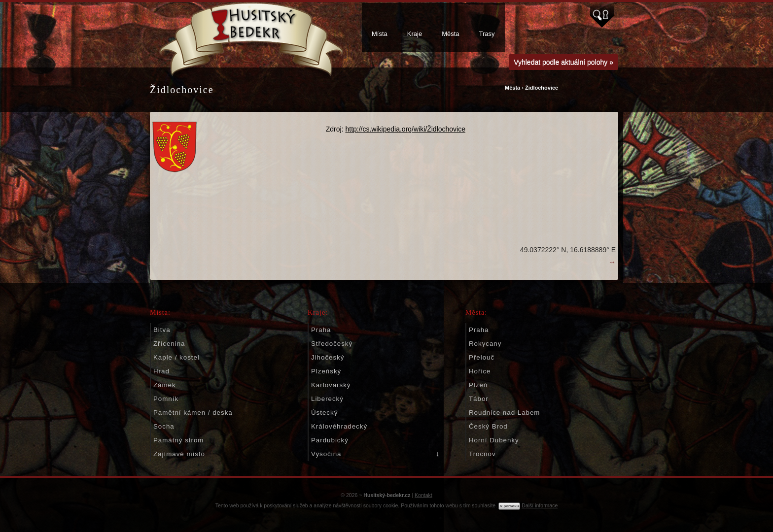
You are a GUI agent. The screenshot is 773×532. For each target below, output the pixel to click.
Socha (164, 426)
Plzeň (478, 385)
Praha (321, 330)
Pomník (166, 399)
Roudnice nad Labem (504, 413)
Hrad (161, 371)
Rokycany (485, 344)
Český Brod (488, 426)
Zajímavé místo (179, 454)
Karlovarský (331, 385)
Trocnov (482, 454)
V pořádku (509, 506)
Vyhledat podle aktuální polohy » (563, 62)
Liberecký (327, 399)
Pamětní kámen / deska (193, 413)
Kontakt (423, 495)
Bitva (162, 330)
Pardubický (330, 440)
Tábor (479, 399)
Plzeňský (326, 371)
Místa (380, 34)
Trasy (487, 34)
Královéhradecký (339, 426)
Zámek (165, 385)
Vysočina (326, 454)
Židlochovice (542, 88)
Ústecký (324, 413)
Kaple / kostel (176, 357)
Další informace (540, 505)
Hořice (480, 371)
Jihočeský (328, 357)
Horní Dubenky (494, 440)
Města (450, 34)
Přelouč (482, 357)
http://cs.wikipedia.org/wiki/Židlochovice (405, 129)
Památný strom (178, 440)
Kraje (415, 34)
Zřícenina (169, 344)
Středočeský (332, 344)
